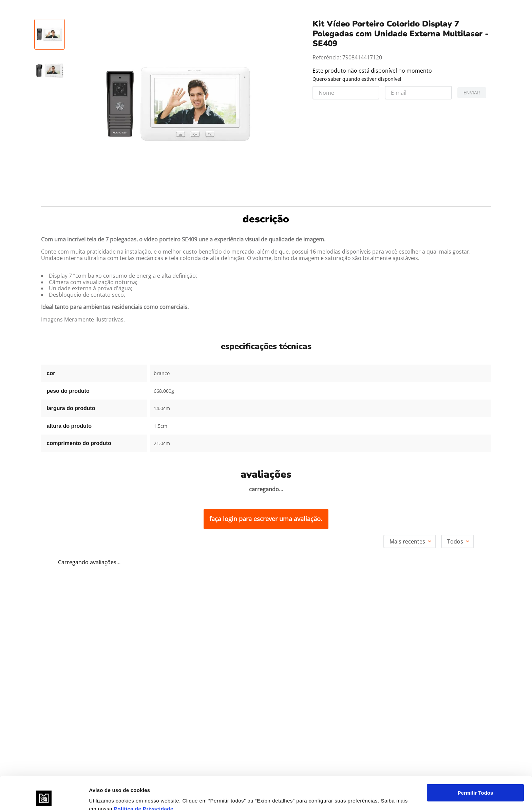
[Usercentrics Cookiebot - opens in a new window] (44, 797)
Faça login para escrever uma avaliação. (266, 519)
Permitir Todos (476, 762)
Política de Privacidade (144, 778)
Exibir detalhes (107, 797)
